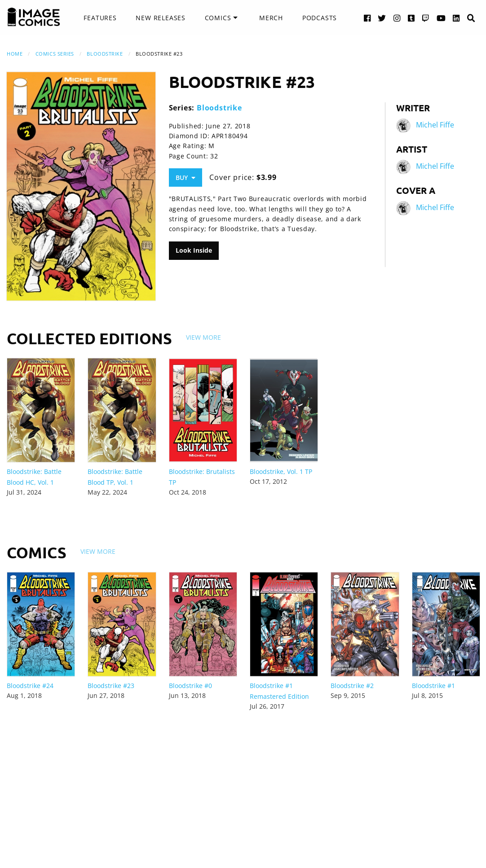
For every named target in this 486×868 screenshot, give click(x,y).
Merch (271, 18)
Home (15, 54)
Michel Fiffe (435, 125)
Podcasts (320, 18)
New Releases (161, 18)
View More (203, 337)
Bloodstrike (105, 54)
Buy (186, 178)
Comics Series (55, 54)
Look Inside (194, 250)
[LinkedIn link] (456, 18)
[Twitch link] (426, 18)
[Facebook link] (367, 18)
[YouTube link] (441, 18)
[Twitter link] (382, 18)
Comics (218, 18)
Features (100, 18)
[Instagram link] (397, 18)
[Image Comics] (34, 17)
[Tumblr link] (411, 18)
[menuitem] (100, 18)
